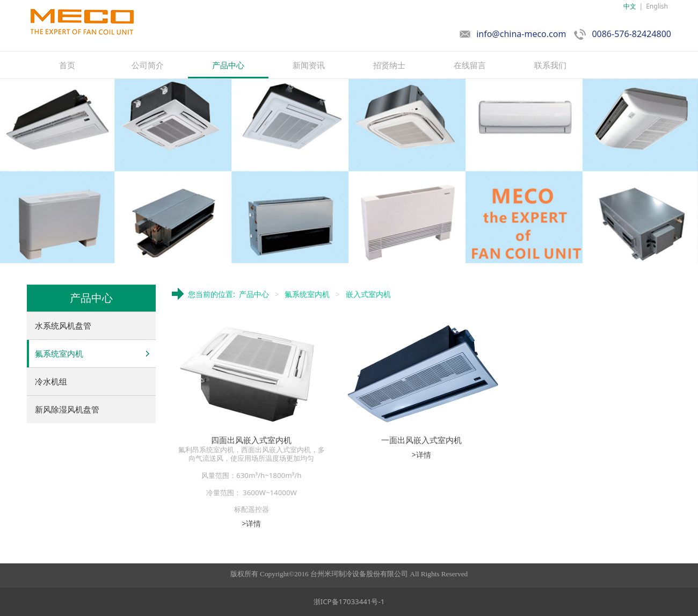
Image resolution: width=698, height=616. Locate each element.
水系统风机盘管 (63, 325)
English (657, 6)
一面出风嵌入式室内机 (421, 440)
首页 (67, 65)
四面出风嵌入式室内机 (251, 440)
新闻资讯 (309, 65)
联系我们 (550, 65)
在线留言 (470, 65)
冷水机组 (51, 381)
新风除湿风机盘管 (67, 409)
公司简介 (148, 65)
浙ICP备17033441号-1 (349, 601)
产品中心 (228, 65)
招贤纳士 (389, 65)
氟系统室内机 (59, 353)
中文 (630, 6)
